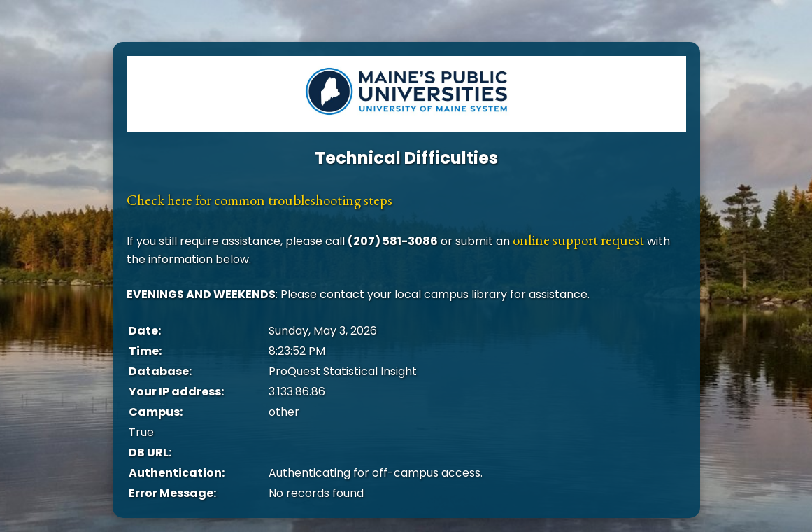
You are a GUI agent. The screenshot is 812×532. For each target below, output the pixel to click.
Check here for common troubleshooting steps (259, 200)
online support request (578, 240)
